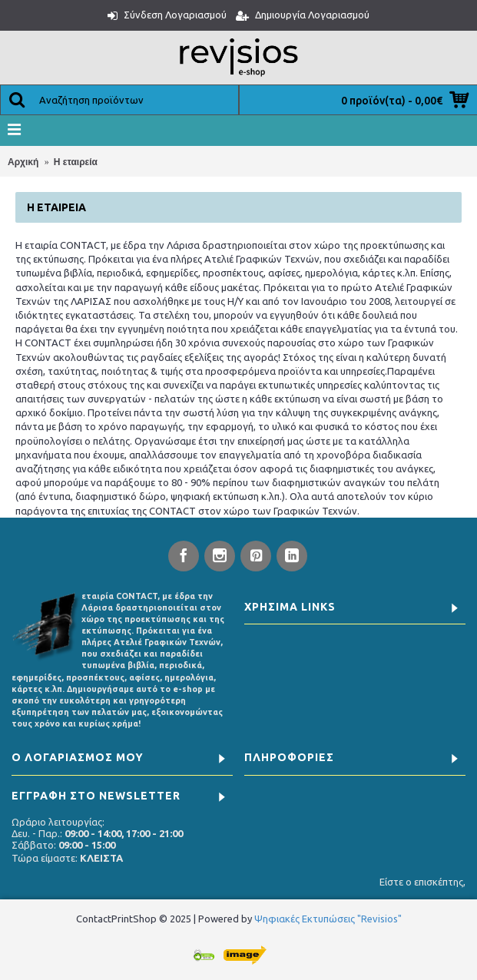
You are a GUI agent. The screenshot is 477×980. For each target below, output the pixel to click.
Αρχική (23, 162)
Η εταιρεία (76, 162)
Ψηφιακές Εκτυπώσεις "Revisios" (328, 919)
